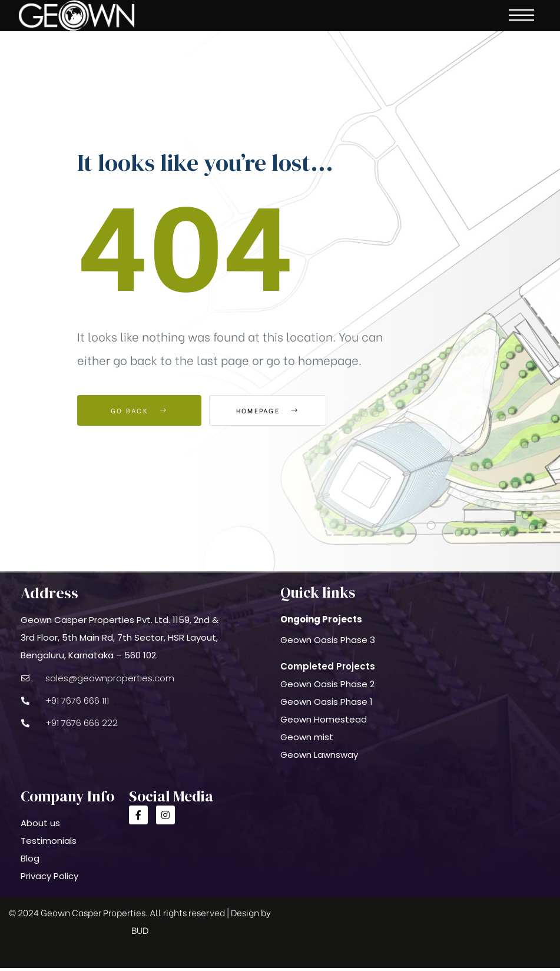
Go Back (139, 413)
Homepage (274, 413)
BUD (140, 933)
